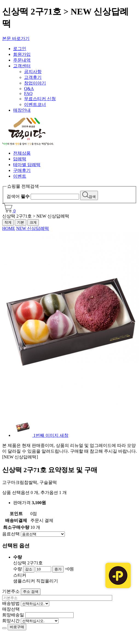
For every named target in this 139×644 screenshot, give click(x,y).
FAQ (28, 93)
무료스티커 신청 (40, 99)
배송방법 (11, 603)
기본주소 (11, 591)
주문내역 (22, 60)
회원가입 (22, 54)
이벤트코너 (35, 104)
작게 (8, 222)
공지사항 (33, 72)
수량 (18, 569)
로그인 (20, 49)
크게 (33, 222)
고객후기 (33, 77)
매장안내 (22, 110)
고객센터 (22, 66)
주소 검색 (31, 592)
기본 (21, 222)
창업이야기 (35, 83)
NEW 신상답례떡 (33, 228)
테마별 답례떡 (27, 165)
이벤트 (20, 176)
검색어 (18, 196)
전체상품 (22, 153)
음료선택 (11, 534)
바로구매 (17, 627)
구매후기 (22, 170)
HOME (9, 228)
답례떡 (20, 159)
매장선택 (11, 609)
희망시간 (11, 621)
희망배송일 (13, 615)
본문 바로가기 (16, 38)
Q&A (29, 89)
